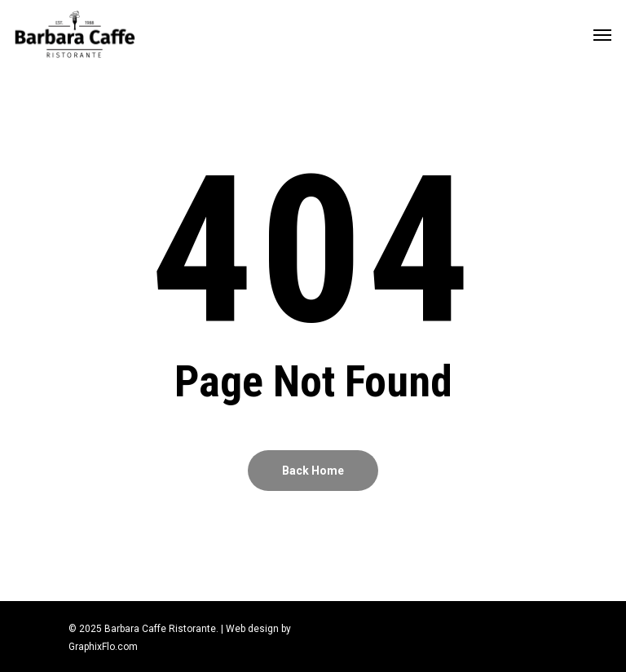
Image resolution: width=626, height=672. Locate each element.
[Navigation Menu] (602, 34)
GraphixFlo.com (103, 647)
